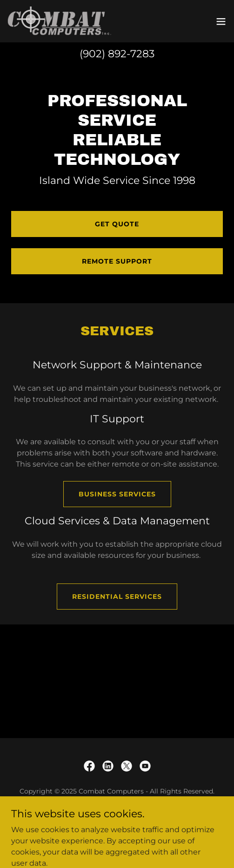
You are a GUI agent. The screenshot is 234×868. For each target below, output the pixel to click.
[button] (221, 21)
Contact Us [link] (117, 814)
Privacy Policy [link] (117, 826)
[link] (60, 21)
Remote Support (117, 261)
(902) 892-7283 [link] (117, 54)
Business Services (117, 494)
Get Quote (117, 224)
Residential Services (117, 597)
